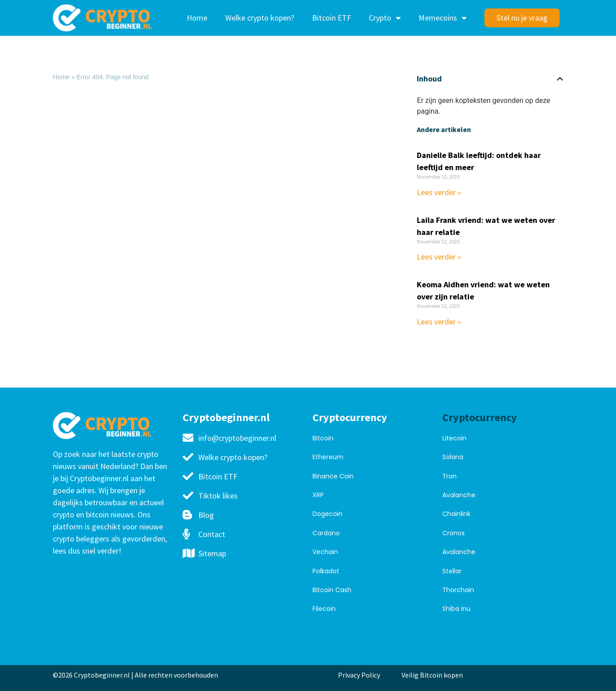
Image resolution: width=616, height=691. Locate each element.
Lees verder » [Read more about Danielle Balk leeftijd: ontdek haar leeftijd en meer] (439, 192)
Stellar (452, 571)
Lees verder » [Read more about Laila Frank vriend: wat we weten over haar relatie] (439, 257)
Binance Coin (333, 476)
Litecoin (454, 438)
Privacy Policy (359, 675)
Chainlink (456, 514)
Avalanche (459, 495)
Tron (449, 476)
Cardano (326, 533)
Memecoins (443, 18)
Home (197, 18)
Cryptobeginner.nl (226, 417)
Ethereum (328, 457)
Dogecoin (327, 514)
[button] (560, 79)
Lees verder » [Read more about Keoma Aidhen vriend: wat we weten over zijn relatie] (439, 322)
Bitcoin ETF (332, 18)
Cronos (453, 533)
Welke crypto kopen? (260, 18)
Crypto (385, 18)
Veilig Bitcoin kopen (434, 675)
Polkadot (326, 571)
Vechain (325, 552)
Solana (453, 457)
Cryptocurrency (350, 417)
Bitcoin (323, 438)
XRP (318, 495)
